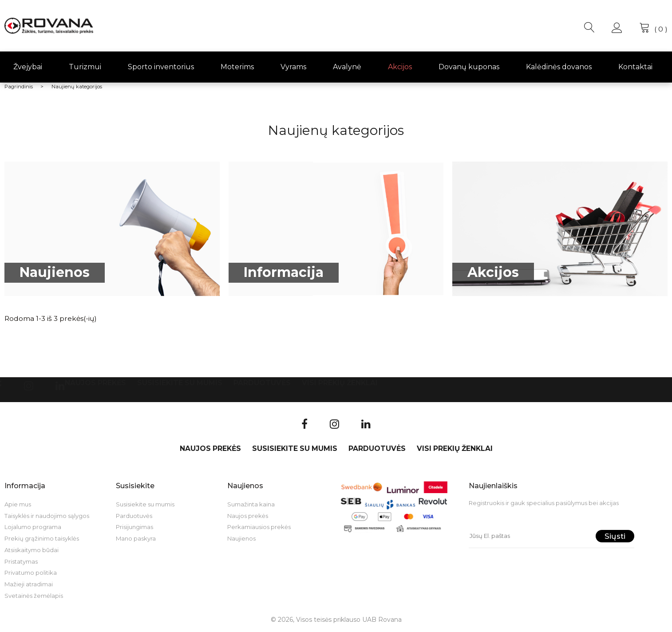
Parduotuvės (262, 383)
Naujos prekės (95, 383)
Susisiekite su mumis (180, 383)
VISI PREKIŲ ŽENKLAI (340, 383)
